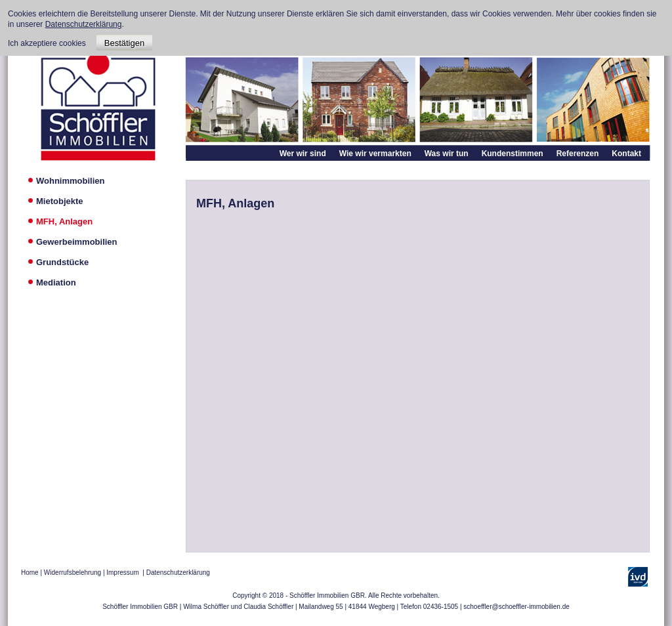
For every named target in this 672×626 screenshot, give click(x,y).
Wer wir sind (303, 154)
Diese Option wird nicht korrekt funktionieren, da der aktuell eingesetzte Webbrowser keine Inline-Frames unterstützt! (418, 375)
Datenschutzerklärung (178, 573)
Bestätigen (124, 43)
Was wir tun (447, 154)
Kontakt (626, 154)
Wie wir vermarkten (375, 154)
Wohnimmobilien (70, 181)
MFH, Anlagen (64, 221)
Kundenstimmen (513, 154)
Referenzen (578, 154)
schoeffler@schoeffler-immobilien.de (516, 607)
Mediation (56, 282)
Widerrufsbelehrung (73, 573)
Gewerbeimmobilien (77, 242)
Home (30, 573)
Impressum (122, 573)
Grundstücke (62, 262)
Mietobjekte (60, 201)
